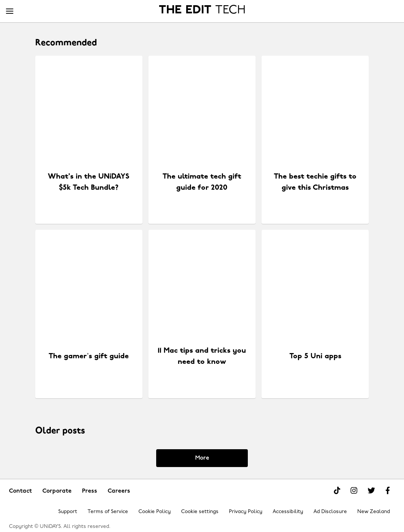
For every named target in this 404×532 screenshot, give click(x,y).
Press (90, 491)
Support (68, 512)
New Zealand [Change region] (374, 512)
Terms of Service (108, 512)
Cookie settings (200, 512)
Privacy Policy (246, 512)
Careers (119, 491)
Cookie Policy (155, 512)
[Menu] (10, 12)
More (202, 458)
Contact (20, 491)
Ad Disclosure (330, 512)
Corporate (57, 491)
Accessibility (288, 512)
